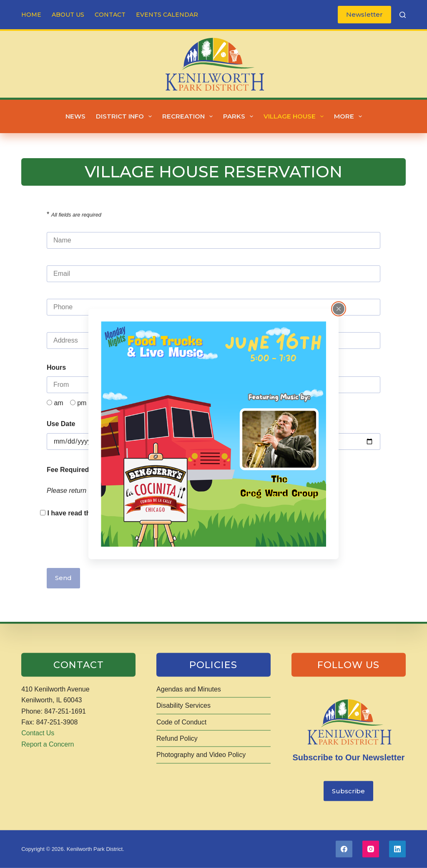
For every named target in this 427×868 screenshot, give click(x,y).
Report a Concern (48, 744)
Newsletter (364, 14)
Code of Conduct (181, 722)
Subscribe (348, 791)
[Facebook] (344, 849)
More (350, 116)
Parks (240, 116)
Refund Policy (177, 738)
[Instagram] (371, 849)
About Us (68, 15)
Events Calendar (167, 15)
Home (31, 15)
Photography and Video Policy (201, 755)
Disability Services (183, 705)
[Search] (403, 15)
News (75, 116)
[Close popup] (339, 309)
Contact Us (38, 733)
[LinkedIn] (397, 849)
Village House (295, 116)
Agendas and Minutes (189, 689)
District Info (126, 116)
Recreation (189, 116)
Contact (110, 15)
